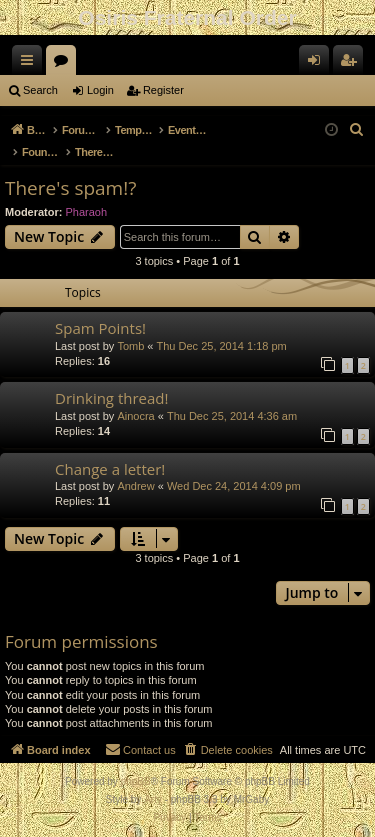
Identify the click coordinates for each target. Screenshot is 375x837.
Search (40, 90)
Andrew (135, 486)
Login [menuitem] (318, 64)
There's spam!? (70, 188)
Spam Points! (100, 328)
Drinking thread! (111, 398)
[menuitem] (357, 130)
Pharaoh (87, 212)
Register (163, 90)
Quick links (31, 64)
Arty (153, 799)
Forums (65, 64)
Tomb (130, 346)
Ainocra (135, 416)
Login (100, 90)
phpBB (136, 781)
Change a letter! (110, 469)
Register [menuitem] (352, 64)
